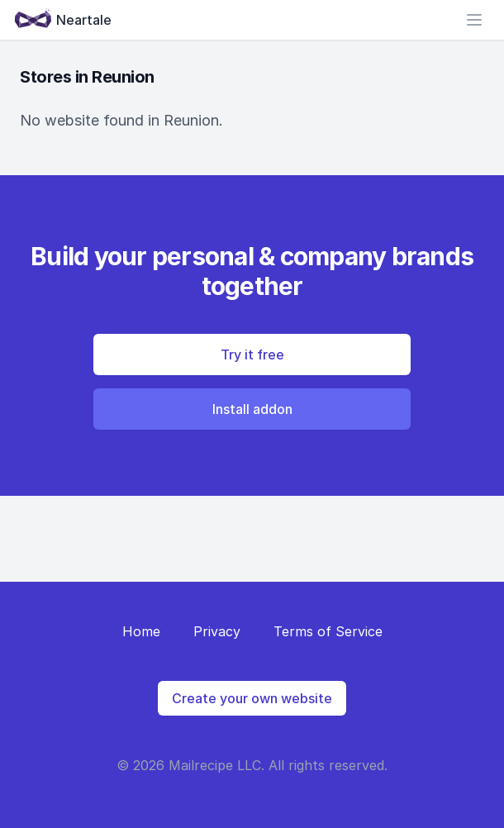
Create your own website (252, 698)
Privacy (217, 631)
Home (141, 631)
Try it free (252, 355)
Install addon (252, 409)
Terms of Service (328, 631)
